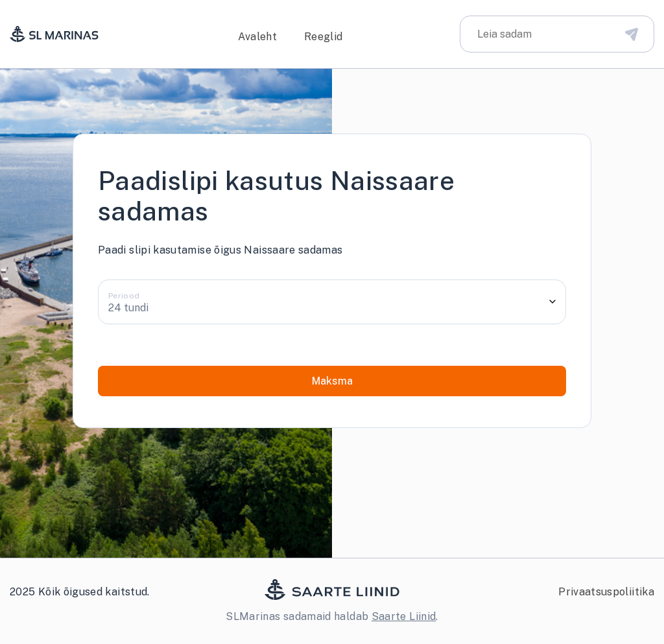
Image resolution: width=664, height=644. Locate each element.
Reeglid (324, 37)
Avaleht (257, 37)
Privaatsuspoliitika (606, 592)
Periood (124, 296)
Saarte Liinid (404, 616)
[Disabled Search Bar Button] (632, 34)
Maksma (332, 381)
